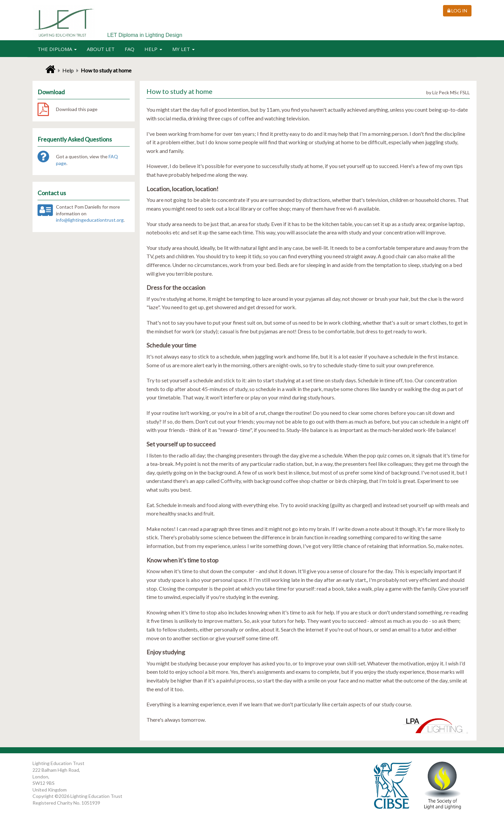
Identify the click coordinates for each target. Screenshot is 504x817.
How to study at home (106, 70)
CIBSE (392, 785)
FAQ (130, 49)
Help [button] (153, 49)
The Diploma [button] (57, 49)
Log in (457, 11)
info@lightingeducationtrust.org (90, 220)
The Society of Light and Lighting (443, 785)
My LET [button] (183, 49)
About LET (101, 49)
